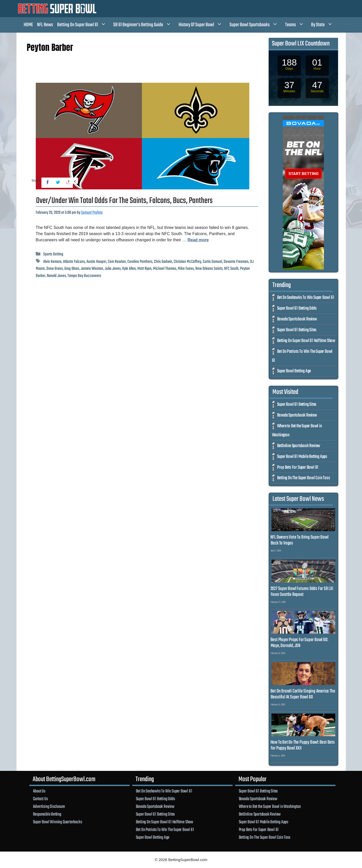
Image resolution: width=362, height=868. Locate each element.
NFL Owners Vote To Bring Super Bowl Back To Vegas (299, 540)
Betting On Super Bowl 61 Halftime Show (306, 341)
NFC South (231, 269)
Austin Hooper (96, 262)
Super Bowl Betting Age (294, 371)
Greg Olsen (72, 269)
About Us (39, 791)
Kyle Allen (129, 269)
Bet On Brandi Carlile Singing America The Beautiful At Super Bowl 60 (303, 694)
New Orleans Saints (209, 269)
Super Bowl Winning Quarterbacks (58, 822)
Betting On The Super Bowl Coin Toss (304, 478)
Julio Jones (113, 269)
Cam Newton (117, 262)
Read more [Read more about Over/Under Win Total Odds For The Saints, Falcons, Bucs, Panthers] (198, 240)
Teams (297, 25)
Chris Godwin (163, 262)
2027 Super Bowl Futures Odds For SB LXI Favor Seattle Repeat (302, 592)
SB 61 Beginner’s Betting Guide (145, 25)
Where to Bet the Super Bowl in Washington (270, 807)
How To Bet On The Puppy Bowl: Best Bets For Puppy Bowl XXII (303, 745)
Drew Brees (55, 269)
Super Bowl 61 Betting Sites (297, 330)
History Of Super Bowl (203, 25)
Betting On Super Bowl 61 (84, 25)
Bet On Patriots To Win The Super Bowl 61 (165, 830)
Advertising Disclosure (49, 807)
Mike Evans (186, 269)
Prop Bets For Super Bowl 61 (298, 468)
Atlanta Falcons (74, 262)
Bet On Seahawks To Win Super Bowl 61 (306, 298)
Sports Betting (53, 254)
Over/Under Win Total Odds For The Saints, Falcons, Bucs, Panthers (124, 201)
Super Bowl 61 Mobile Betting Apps (302, 457)
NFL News (45, 25)
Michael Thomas (165, 269)
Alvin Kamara (52, 262)
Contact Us (40, 799)
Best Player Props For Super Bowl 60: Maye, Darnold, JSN (299, 643)
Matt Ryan (144, 269)
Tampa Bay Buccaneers (84, 276)
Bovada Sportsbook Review (297, 319)
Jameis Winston (92, 269)
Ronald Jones (56, 276)
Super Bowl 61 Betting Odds (297, 308)
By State (325, 25)
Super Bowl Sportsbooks (256, 25)
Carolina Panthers (140, 262)
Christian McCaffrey (187, 262)
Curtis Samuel (212, 262)
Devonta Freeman (236, 262)
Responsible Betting (47, 814)
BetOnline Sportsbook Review (299, 446)
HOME (28, 25)
